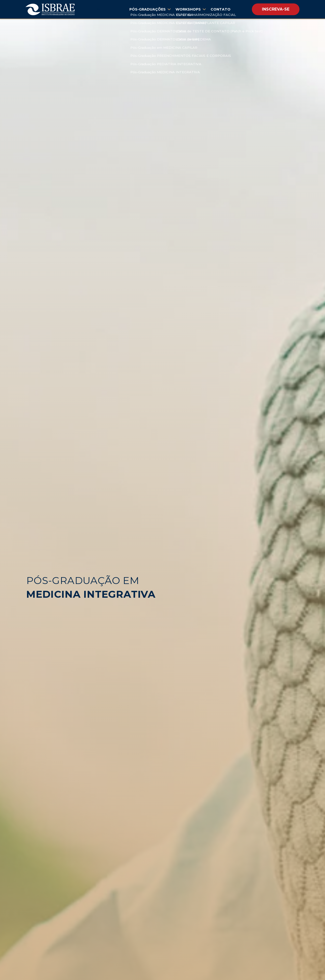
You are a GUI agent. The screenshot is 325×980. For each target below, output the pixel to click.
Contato (221, 9)
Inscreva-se (276, 9)
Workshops (191, 9)
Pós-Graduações (150, 9)
